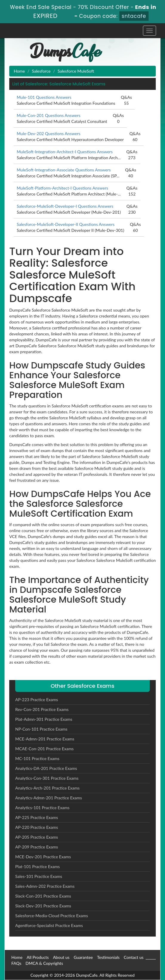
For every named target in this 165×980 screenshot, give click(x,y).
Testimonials (108, 957)
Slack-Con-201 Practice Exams (43, 896)
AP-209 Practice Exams (37, 847)
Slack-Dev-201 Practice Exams (43, 906)
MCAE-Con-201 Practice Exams (44, 749)
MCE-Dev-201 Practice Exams (43, 857)
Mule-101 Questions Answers (44, 97)
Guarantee (83, 957)
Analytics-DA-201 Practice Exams (46, 768)
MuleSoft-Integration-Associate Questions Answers (64, 170)
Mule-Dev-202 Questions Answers (48, 133)
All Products (38, 957)
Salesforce (41, 71)
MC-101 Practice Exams (37, 758)
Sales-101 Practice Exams (39, 876)
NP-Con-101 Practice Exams (41, 729)
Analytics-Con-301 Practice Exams (47, 778)
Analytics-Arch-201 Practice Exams (47, 788)
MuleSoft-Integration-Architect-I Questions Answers (65, 152)
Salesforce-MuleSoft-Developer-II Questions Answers (66, 224)
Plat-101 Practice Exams (37, 866)
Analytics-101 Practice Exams (42, 808)
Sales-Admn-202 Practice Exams (45, 886)
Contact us (134, 957)
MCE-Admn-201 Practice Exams (45, 739)
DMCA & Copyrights (44, 963)
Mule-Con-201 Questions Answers (48, 115)
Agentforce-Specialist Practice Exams (49, 925)
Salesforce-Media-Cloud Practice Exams (52, 916)
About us (61, 957)
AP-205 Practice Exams (37, 837)
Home (19, 71)
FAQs (16, 963)
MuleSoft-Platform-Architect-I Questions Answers (63, 188)
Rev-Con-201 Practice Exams (42, 709)
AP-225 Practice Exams (37, 817)
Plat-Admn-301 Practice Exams (44, 719)
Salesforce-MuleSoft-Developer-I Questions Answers (65, 206)
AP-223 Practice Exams (37, 700)
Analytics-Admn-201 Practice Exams (49, 798)
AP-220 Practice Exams (37, 827)
